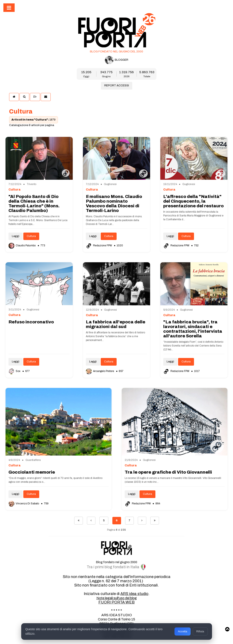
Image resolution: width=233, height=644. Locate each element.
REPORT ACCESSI (117, 86)
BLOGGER (117, 60)
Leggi (16, 236)
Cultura (31, 236)
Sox (15, 371)
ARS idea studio (134, 594)
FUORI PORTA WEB (116, 602)
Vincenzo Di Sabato (24, 504)
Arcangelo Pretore (100, 371)
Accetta (182, 631)
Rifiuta (200, 631)
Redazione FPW (99, 246)
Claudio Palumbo (22, 246)
